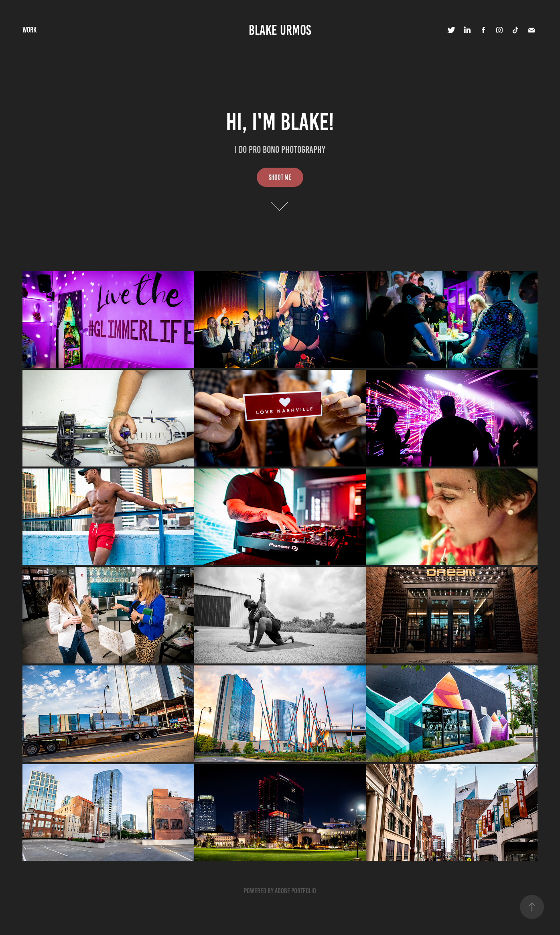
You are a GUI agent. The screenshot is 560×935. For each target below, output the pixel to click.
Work (29, 30)
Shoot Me (280, 177)
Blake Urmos (280, 30)
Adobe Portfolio (295, 891)
